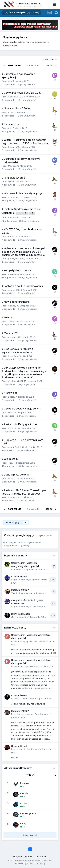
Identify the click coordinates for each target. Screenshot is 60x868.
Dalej (49, 65)
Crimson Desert (19, 577)
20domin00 (14, 147)
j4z (13, 617)
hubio (20, 666)
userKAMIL (16, 569)
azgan (14, 580)
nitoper (12, 497)
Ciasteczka (42, 856)
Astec (11, 112)
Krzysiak (24, 803)
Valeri (14, 593)
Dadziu (12, 397)
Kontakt (29, 856)
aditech (12, 274)
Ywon (11, 321)
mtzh (11, 479)
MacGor (12, 166)
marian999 (14, 447)
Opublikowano (39, 666)
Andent (12, 337)
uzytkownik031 (15, 381)
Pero (10, 356)
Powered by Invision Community (30, 863)
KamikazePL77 (15, 97)
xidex (11, 412)
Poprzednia (15, 65)
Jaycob (24, 793)
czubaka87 (14, 197)
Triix (10, 463)
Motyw (17, 856)
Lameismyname (25, 714)
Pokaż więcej (30, 835)
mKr (10, 81)
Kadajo (24, 824)
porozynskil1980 (16, 259)
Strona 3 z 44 (33, 65)
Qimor (11, 182)
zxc (10, 128)
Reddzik (21, 749)
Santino (12, 218)
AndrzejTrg (23, 641)
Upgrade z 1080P (20, 590)
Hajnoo (12, 306)
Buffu (11, 236)
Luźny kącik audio (21, 614)
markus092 (14, 290)
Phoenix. (25, 783)
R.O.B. (11, 428)
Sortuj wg (51, 60)
